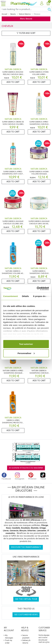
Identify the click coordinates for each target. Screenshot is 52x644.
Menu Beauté (26, 19)
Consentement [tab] (10, 296)
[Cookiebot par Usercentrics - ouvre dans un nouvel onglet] (37, 288)
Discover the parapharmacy (26, 547)
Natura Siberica (25, 14)
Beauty (13, 14)
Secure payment (26, 637)
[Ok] (50, 9)
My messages (9, 637)
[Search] (24, 9)
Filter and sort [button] (26, 33)
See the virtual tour (26, 599)
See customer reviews (26, 615)
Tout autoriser (26, 344)
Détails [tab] (25, 296)
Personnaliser (26, 353)
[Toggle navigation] (3, 3)
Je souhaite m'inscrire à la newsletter (26, 468)
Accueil (4, 14)
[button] (42, 3)
